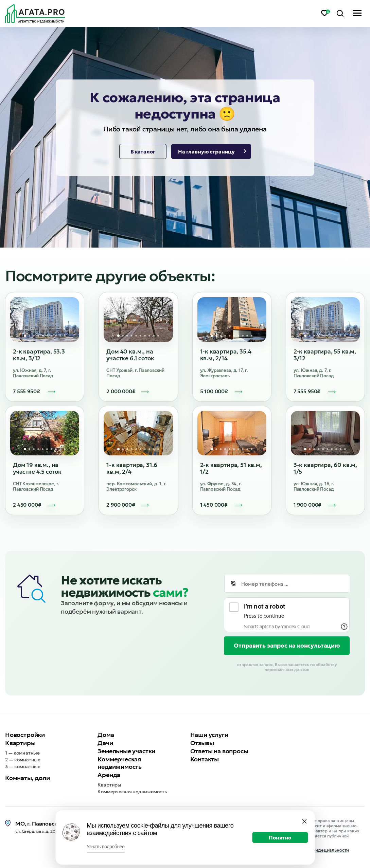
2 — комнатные (23, 760)
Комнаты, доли (28, 778)
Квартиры (20, 743)
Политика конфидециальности (316, 850)
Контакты (205, 759)
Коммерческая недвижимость (120, 763)
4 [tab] (38, 336)
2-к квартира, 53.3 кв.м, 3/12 (39, 355)
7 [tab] (51, 336)
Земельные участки (126, 751)
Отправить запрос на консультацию (287, 646)
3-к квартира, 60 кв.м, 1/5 (325, 468)
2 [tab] (29, 336)
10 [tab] (65, 336)
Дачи (105, 743)
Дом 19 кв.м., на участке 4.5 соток (37, 468)
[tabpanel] (45, 320)
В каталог (143, 152)
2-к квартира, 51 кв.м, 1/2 (231, 468)
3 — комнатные (23, 766)
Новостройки (25, 735)
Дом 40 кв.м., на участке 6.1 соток (130, 355)
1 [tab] (25, 336)
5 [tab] (43, 336)
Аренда (109, 775)
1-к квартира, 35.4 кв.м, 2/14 (226, 355)
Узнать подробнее (106, 847)
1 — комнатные (22, 753)
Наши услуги (209, 735)
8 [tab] (56, 336)
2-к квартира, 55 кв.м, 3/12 (325, 355)
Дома (106, 735)
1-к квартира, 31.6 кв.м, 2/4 (132, 468)
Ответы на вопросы (219, 751)
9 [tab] (60, 336)
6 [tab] (47, 336)
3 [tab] (34, 336)
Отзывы (202, 743)
